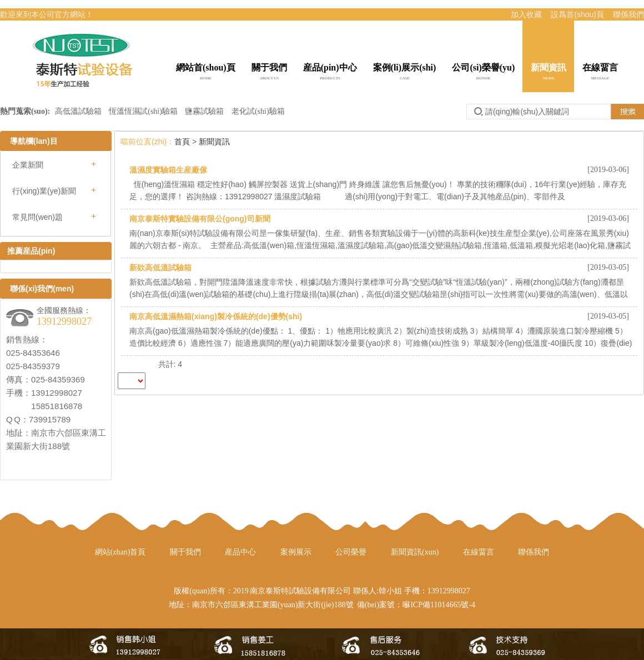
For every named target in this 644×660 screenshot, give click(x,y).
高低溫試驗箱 (79, 111)
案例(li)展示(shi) (405, 73)
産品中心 (240, 552)
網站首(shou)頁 (206, 73)
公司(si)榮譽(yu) (483, 73)
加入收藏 (526, 14)
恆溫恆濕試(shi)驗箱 (143, 111)
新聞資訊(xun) (415, 552)
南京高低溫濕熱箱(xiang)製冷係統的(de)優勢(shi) (216, 316)
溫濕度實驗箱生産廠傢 (168, 170)
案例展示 (296, 552)
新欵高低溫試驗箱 (160, 268)
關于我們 (269, 73)
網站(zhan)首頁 (120, 552)
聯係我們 (628, 14)
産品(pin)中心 (330, 73)
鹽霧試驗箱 (204, 111)
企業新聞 (28, 165)
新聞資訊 (549, 73)
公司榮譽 (351, 552)
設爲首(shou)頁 (577, 14)
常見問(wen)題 (37, 217)
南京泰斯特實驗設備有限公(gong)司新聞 (200, 219)
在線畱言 (600, 73)
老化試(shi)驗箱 (258, 111)
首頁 (182, 142)
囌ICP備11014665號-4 (439, 605)
